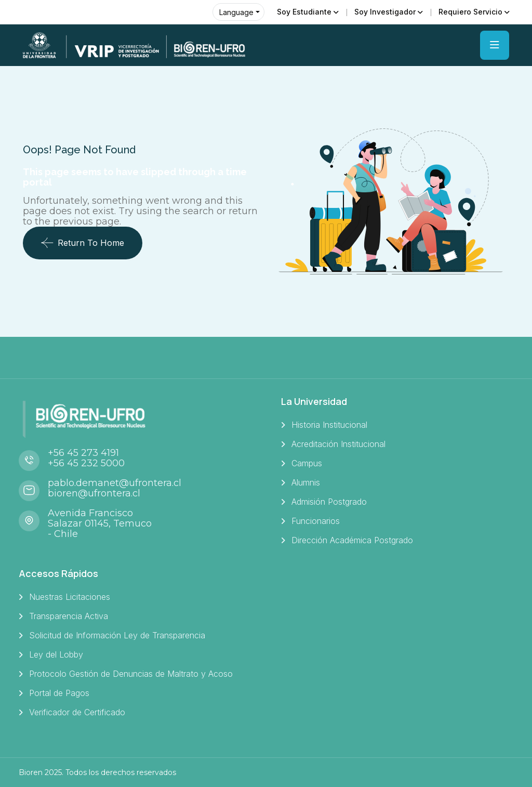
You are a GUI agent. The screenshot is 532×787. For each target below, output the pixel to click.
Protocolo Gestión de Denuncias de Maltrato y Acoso (131, 674)
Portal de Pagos (59, 693)
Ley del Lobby (56, 654)
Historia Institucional (329, 425)
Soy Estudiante (304, 12)
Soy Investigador (385, 12)
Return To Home (83, 243)
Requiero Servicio (470, 12)
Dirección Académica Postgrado (352, 540)
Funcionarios (316, 521)
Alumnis (306, 482)
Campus (307, 463)
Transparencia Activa (69, 616)
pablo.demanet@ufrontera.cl (115, 483)
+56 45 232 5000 (86, 463)
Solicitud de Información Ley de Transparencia (117, 635)
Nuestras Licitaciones (70, 597)
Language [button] (236, 12)
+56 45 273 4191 (83, 453)
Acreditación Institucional (338, 444)
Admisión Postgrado (329, 502)
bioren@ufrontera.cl (94, 493)
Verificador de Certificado (77, 712)
